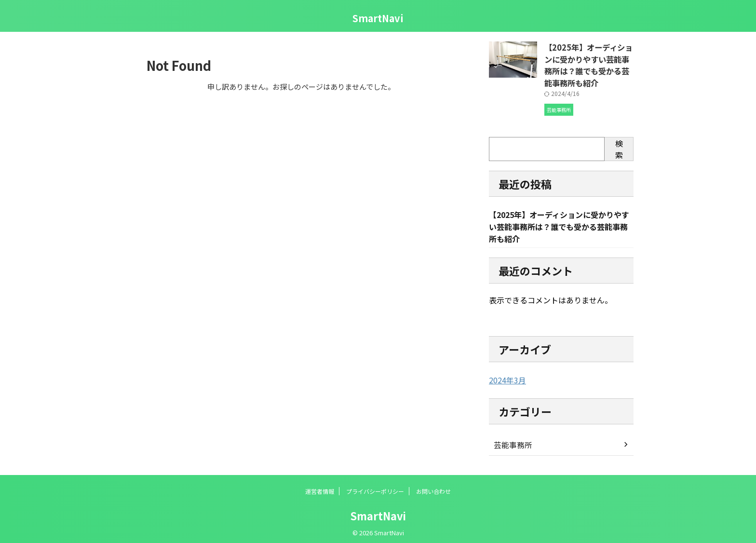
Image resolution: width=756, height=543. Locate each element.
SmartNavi (378, 18)
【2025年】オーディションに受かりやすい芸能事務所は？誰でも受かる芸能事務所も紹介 (589, 63)
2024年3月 (505, 377)
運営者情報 (320, 488)
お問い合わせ (433, 488)
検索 (619, 145)
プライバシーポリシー (375, 488)
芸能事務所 (511, 441)
